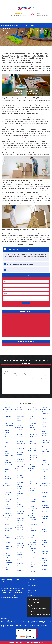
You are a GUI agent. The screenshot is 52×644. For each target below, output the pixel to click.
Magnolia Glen (21, 570)
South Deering (46, 443)
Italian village (20, 493)
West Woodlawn (46, 549)
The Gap (44, 472)
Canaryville (7, 497)
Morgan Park (33, 423)
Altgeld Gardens (9, 409)
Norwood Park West (33, 476)
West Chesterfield (45, 511)
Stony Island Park (46, 465)
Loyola (19, 566)
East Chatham (8, 540)
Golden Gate (20, 437)
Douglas (7, 531)
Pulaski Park (33, 535)
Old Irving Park (33, 486)
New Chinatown (33, 439)
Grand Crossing (21, 446)
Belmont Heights (9, 456)
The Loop (44, 476)
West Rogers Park (45, 543)
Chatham (7, 502)
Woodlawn (45, 561)
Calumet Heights (9, 495)
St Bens (44, 458)
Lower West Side (21, 563)
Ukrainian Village (46, 483)
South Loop (45, 454)
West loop (45, 532)
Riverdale (32, 557)
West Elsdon (45, 516)
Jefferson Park (21, 502)
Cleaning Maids (32, 590)
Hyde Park (20, 480)
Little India (20, 550)
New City (32, 441)
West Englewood (46, 519)
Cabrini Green (8, 492)
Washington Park (46, 499)
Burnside (7, 490)
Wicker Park (45, 551)
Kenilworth (20, 509)
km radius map (26, 325)
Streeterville (45, 467)
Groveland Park (21, 457)
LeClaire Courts (21, 536)
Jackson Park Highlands (20, 499)
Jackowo (19, 496)
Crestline (7, 522)
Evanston (7, 569)
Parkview (32, 506)
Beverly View (8, 462)
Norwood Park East (33, 472)
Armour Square (8, 419)
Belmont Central (9, 449)
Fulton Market (21, 416)
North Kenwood (34, 455)
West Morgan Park (45, 535)
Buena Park (8, 488)
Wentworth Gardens (45, 502)
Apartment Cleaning (33, 588)
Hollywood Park (21, 471)
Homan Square (21, 473)
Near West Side (34, 437)
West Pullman (45, 538)
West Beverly (45, 505)
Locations (24, 26)
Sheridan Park (45, 422)
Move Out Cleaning (33, 585)
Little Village (20, 555)
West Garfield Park (45, 522)
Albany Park (8, 407)
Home (3, 26)
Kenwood (20, 516)
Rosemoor (32, 571)
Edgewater (8, 560)
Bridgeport (8, 476)
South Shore (45, 456)
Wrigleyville (45, 569)
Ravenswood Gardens (33, 545)
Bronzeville (8, 481)
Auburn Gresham (9, 426)
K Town (19, 504)
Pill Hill (31, 511)
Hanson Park (20, 462)
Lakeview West (21, 530)
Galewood (20, 425)
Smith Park (45, 433)
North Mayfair (33, 460)
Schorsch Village (46, 414)
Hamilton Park (21, 459)
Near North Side (34, 432)
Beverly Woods (9, 465)
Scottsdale (45, 416)
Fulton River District (20, 420)
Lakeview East (21, 527)
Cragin (6, 520)
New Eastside (33, 444)
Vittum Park (45, 492)
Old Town (32, 491)
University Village (46, 488)
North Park (32, 462)
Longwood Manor (20, 560)
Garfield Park (20, 427)
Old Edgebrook (33, 484)
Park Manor (33, 502)
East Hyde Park (9, 546)
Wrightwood (45, 563)
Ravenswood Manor (33, 550)
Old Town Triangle (32, 494)
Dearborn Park (8, 528)
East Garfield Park (8, 543)
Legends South (21, 538)
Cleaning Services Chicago (12, 26)
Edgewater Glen (9, 562)
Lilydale (19, 541)
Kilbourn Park (20, 518)
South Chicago (45, 438)
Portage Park (33, 522)
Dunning (7, 535)
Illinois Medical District (21, 483)
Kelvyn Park (20, 507)
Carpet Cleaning (32, 593)
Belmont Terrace (9, 458)
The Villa (44, 479)
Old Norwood (33, 488)
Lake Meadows (21, 523)
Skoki (43, 429)
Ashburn (7, 421)
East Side (7, 551)
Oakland (32, 479)
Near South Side (34, 434)
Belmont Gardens (7, 452)
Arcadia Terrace (9, 414)
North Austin (33, 448)
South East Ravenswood (45, 446)
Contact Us (31, 26)
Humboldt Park (21, 478)
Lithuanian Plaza (21, 548)
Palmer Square (33, 499)
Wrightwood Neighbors (45, 566)
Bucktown (7, 483)
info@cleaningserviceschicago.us (42, 614)
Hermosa (20, 468)
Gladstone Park (21, 432)
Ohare (31, 481)
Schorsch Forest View (46, 410)
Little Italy (20, 552)
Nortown (32, 468)
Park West (32, 504)
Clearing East (8, 513)
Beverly (7, 460)
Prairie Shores (33, 528)
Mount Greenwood (33, 427)
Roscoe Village (33, 564)
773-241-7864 (35, 602)
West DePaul (45, 514)
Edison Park (8, 565)
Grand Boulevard (21, 444)
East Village (8, 553)
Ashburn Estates (9, 423)
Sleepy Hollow (46, 431)
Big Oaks (7, 467)
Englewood (8, 567)
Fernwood (20, 407)
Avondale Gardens (7, 433)
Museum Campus (34, 430)
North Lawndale (34, 457)
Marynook (32, 414)
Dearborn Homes (7, 525)
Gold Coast (20, 434)
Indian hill (19, 486)
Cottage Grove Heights (8, 516)
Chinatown (7, 506)
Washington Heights (45, 496)
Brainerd (7, 472)
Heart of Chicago (21, 464)
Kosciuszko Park (21, 521)
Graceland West (21, 441)
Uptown (44, 490)
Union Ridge (45, 485)
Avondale (7, 430)
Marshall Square (34, 412)
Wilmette (44, 556)
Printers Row (33, 533)
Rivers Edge (33, 560)
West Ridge (45, 540)
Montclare (32, 421)
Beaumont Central (7, 442)
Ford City (19, 409)
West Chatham (46, 508)
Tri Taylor (45, 481)
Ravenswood (33, 542)
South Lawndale (46, 451)
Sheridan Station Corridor (46, 426)
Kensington (20, 514)
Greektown (20, 452)
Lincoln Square (21, 545)
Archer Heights (8, 416)
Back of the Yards (8, 438)
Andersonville (8, 412)
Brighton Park (8, 479)
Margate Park (33, 407)
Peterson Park (33, 509)
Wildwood (45, 554)
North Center (33, 450)
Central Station (8, 499)
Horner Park (20, 475)
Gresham (20, 455)
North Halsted (33, 453)
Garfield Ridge (21, 430)
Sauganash (45, 407)
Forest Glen (20, 412)
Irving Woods (21, 491)
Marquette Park (34, 409)
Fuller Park (20, 414)
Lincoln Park (20, 543)
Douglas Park (8, 533)
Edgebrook (8, 558)
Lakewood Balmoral (20, 533)
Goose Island (20, 439)
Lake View (20, 525)
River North (33, 553)
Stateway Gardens (44, 462)
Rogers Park (33, 562)
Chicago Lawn (8, 504)
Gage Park (20, 423)
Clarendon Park (8, 511)
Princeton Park (33, 531)
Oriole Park (32, 497)
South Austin (45, 436)
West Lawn (45, 529)
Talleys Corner (46, 469)
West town (45, 547)
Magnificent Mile (21, 568)
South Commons (46, 440)
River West (32, 555)
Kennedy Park (21, 511)
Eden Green (8, 556)
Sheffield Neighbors (45, 419)
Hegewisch (20, 466)
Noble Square (33, 446)
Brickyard (7, 474)
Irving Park (20, 489)
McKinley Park (33, 419)
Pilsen (31, 513)
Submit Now (26, 303)
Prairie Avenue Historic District (34, 525)
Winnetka (44, 558)
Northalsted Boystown (33, 465)
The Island (45, 474)
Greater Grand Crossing (21, 449)
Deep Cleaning (32, 595)
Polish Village (33, 520)
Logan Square (21, 557)
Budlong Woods (9, 485)
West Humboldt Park (46, 526)
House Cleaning (32, 583)
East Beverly (8, 538)
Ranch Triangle (33, 540)
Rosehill (32, 567)
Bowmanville (8, 469)
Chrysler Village (8, 509)
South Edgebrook (46, 449)
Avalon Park (8, 428)
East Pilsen (8, 549)
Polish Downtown (32, 516)
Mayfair (32, 416)
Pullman (32, 538)
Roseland (32, 569)
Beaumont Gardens (7, 446)
